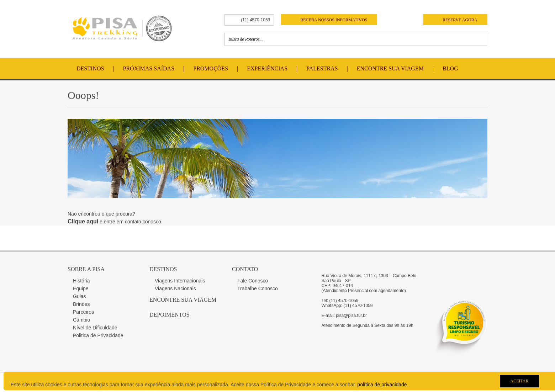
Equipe (81, 288)
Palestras (322, 68)
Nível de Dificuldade (95, 328)
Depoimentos (170, 315)
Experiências (267, 68)
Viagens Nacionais (175, 288)
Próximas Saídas (149, 68)
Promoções (211, 68)
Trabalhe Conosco (258, 288)
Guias (80, 296)
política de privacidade (383, 385)
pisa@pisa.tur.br (351, 316)
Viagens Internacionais (180, 281)
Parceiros (83, 312)
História (81, 281)
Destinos (90, 68)
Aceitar (519, 381)
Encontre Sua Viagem (390, 68)
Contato (245, 269)
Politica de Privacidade (98, 335)
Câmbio (81, 320)
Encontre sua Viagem (183, 300)
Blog (450, 68)
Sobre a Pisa (86, 269)
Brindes (81, 304)
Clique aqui (83, 221)
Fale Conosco (253, 281)
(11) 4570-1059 (255, 20)
